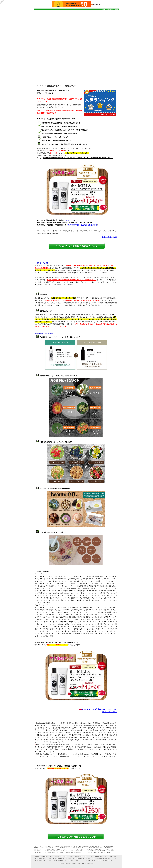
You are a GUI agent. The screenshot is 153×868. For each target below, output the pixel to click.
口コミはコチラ (69, 220)
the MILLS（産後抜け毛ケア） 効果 (62, 858)
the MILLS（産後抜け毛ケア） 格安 (103, 856)
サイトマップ (79, 860)
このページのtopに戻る (110, 237)
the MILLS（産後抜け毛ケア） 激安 (44, 856)
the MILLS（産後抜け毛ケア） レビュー (103, 858)
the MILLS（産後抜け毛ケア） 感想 (82, 858)
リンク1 (88, 860)
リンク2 (94, 860)
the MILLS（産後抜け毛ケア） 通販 (63, 856)
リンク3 (100, 860)
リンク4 (105, 860)
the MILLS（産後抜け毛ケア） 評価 (83, 856)
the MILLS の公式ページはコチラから (99, 709)
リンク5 (110, 860)
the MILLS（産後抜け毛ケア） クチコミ (64, 860)
